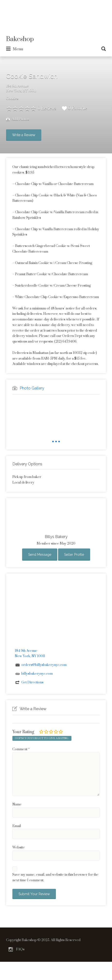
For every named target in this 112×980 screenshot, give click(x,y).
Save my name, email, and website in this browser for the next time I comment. (55, 878)
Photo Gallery (32, 388)
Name (17, 804)
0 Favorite (74, 108)
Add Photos (18, 119)
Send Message (40, 555)
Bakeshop (20, 39)
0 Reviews (47, 109)
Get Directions (32, 682)
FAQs (20, 949)
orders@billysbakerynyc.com (44, 665)
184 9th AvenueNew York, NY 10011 (21, 88)
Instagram (11, 949)
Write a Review (24, 135)
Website (19, 848)
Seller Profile (74, 555)
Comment (21, 749)
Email (17, 826)
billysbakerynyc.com (37, 674)
